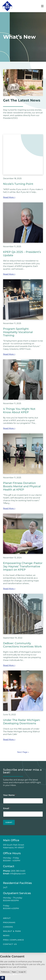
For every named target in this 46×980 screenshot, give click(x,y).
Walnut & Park (12, 931)
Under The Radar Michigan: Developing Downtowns (22, 722)
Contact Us (10, 944)
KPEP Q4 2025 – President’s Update (22, 254)
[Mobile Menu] (42, 6)
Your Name (10, 795)
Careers (8, 927)
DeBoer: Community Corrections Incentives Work (22, 645)
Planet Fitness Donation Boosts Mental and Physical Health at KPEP (22, 486)
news (6, 935)
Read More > (9, 197)
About (7, 918)
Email (7, 808)
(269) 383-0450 (18, 871)
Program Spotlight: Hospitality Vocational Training (18, 332)
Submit (9, 822)
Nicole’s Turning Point (18, 184)
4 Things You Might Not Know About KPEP (19, 410)
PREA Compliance (13, 940)
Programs (9, 922)
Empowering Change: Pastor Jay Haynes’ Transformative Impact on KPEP (23, 566)
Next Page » (23, 752)
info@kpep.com (18, 874)
